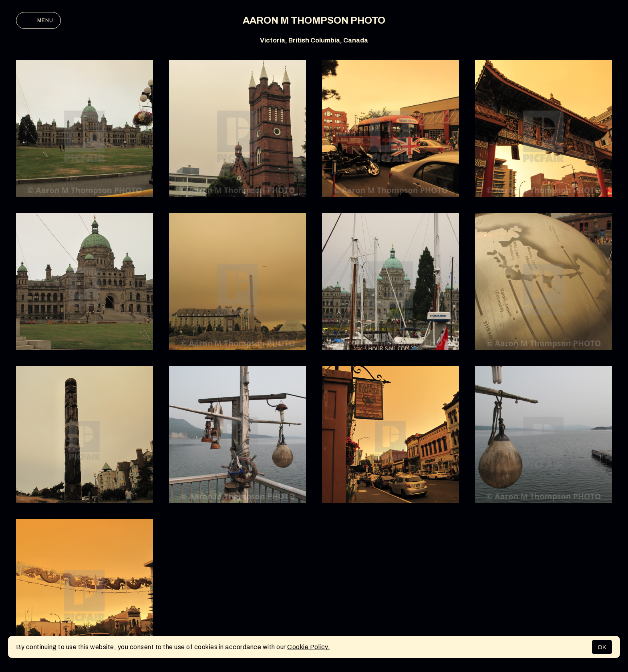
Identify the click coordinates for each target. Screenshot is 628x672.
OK (602, 647)
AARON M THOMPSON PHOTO (314, 20)
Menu (38, 20)
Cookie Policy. (308, 647)
